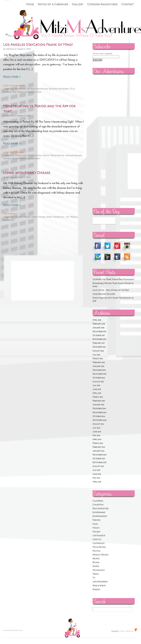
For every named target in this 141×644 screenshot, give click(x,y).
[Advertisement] (102, 123)
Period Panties (57, 156)
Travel (96, 574)
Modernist (115, 631)
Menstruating (35, 156)
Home (30, 5)
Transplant (9, 220)
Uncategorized (100, 582)
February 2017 (99, 343)
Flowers (7, 92)
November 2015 (99, 374)
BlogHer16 (64, 89)
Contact (128, 5)
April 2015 (97, 393)
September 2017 (99, 339)
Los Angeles (30, 92)
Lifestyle (97, 539)
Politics (96, 551)
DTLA (72, 89)
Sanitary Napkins (74, 156)
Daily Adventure (101, 509)
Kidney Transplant (55, 217)
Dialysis (18, 217)
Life (67, 217)
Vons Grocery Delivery (104, 294)
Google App (21, 156)
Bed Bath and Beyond (37, 89)
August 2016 (98, 351)
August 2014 (98, 424)
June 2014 (97, 432)
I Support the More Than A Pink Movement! (113, 280)
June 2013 (97, 474)
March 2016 (98, 359)
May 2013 (96, 478)
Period (46, 156)
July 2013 (96, 470)
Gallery (78, 5)
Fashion (96, 520)
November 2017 (99, 332)
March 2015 (98, 397)
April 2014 (97, 439)
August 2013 (98, 466)
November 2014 (100, 413)
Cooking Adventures (102, 5)
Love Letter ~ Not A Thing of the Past (111, 290)
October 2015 (99, 378)
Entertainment (100, 516)
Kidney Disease (38, 217)
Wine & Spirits (99, 586)
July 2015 (96, 386)
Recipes (96, 559)
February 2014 (99, 447)
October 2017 (99, 335)
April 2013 (97, 482)
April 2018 (97, 320)
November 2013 (99, 455)
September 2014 (100, 420)
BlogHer (53, 89)
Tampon (7, 159)
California (98, 501)
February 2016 (99, 362)
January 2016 (98, 366)
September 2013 (99, 462)
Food (95, 524)
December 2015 (99, 370)
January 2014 (98, 451)
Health (96, 528)
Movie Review (99, 547)
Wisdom (96, 590)
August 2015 (98, 382)
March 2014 (98, 443)
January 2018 (98, 328)
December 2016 (99, 347)
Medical (74, 217)
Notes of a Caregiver (53, 5)
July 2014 (96, 428)
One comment (10, 214)
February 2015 (99, 401)
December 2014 (99, 409)
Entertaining (99, 512)
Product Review (100, 555)
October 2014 (99, 416)
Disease (27, 217)
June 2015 (97, 389)
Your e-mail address (102, 54)
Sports (96, 566)
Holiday (96, 532)
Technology (99, 570)
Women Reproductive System (26, 159)
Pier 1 (40, 92)
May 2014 (96, 436)
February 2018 (99, 324)
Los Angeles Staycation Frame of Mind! (38, 45)
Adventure (20, 89)
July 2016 (96, 355)
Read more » (12, 77)
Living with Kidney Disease (27, 173)
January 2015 (98, 405)
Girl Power (18, 92)
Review (96, 563)
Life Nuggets (99, 536)
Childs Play (98, 505)
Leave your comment (14, 86)
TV (94, 578)
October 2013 (99, 459)
